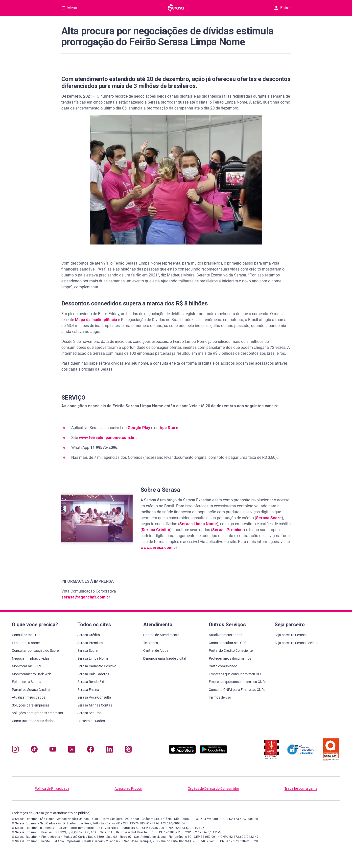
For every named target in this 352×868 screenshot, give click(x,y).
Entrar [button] (282, 8)
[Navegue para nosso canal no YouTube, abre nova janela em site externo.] (53, 750)
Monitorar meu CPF (27, 666)
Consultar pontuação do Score (35, 651)
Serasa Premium (228, 530)
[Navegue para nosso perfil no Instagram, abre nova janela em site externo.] (15, 750)
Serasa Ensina (88, 690)
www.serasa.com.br (159, 548)
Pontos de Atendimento (161, 635)
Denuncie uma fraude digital (165, 658)
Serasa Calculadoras (93, 674)
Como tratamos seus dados (33, 721)
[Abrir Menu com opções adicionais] (70, 8)
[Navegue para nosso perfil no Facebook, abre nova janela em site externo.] (91, 750)
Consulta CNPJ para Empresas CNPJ (237, 690)
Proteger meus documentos (230, 658)
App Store (169, 428)
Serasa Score (269, 518)
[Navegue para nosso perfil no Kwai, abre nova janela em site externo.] (128, 750)
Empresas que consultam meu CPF (235, 674)
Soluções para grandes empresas (37, 713)
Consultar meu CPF (27, 635)
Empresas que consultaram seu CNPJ (238, 682)
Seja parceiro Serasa (290, 635)
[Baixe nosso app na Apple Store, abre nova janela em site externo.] (182, 752)
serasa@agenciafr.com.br (86, 597)
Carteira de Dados (91, 721)
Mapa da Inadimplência (96, 320)
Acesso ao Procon (128, 788)
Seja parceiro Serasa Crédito (296, 643)
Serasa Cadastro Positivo (97, 666)
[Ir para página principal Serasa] (176, 8)
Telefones (151, 643)
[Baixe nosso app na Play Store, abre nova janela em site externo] (213, 752)
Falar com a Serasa (27, 682)
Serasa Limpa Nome (198, 524)
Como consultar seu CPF (228, 643)
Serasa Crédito (156, 530)
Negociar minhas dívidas (31, 658)
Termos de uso (220, 697)
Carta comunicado (223, 666)
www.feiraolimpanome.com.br (107, 438)
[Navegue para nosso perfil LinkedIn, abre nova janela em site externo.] (109, 750)
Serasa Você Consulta (94, 697)
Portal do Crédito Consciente (231, 651)
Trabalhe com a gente (301, 788)
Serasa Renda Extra (93, 682)
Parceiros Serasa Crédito (31, 690)
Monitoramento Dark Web (32, 674)
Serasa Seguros (89, 713)
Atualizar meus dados (29, 697)
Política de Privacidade (52, 788)
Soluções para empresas (31, 705)
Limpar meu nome (26, 643)
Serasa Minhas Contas (95, 705)
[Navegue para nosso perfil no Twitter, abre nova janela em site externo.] (72, 750)
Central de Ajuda (156, 651)
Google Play (139, 428)
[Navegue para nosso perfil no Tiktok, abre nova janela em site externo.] (34, 750)
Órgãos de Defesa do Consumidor (213, 788)
